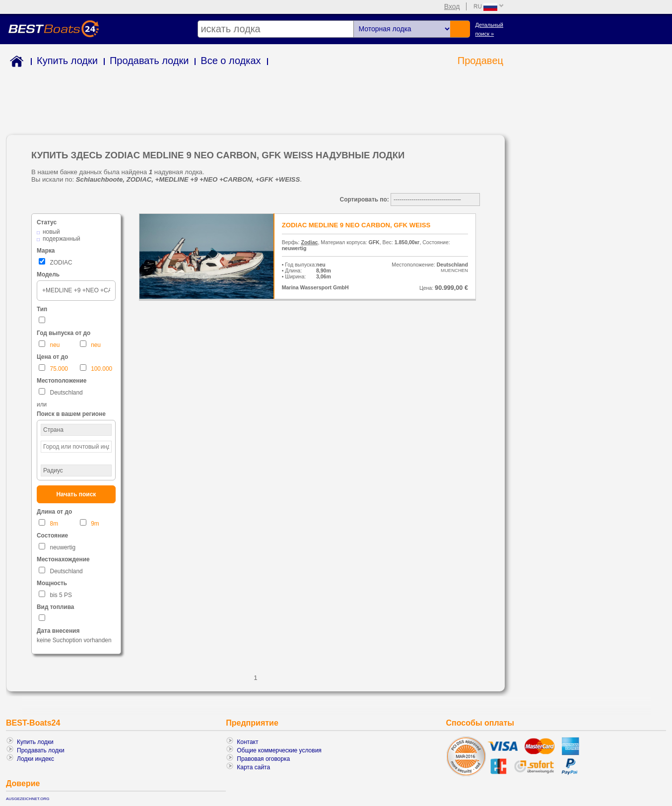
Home (15, 63)
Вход (452, 6)
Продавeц (480, 61)
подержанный (62, 239)
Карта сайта (253, 767)
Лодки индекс (35, 759)
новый (51, 232)
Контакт (247, 742)
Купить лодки (67, 61)
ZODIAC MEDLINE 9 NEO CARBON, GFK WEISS (356, 225)
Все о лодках (231, 61)
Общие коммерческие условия (279, 750)
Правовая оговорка (263, 759)
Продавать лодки (149, 61)
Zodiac (309, 242)
